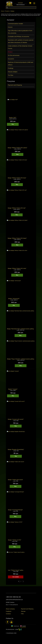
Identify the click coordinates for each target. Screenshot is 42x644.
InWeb (17, 629)
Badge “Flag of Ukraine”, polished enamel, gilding (21, 359)
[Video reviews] (11, 622)
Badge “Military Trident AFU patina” (17, 148)
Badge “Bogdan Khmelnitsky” (16, 450)
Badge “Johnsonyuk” (14, 299)
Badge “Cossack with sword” (16, 419)
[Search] (7, 8)
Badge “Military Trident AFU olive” (17, 269)
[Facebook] (7, 622)
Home (2, 11)
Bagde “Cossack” (13, 389)
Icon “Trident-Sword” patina (16, 570)
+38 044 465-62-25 (20, 5)
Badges (13, 11)
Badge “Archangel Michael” (15, 510)
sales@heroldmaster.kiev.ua (14, 600)
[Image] (13, 108)
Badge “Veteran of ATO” (15, 540)
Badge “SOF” (13, 118)
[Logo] (9, 4)
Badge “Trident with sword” (16, 480)
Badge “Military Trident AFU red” (17, 208)
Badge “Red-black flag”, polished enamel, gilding (20, 329)
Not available (16, 577)
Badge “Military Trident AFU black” (17, 238)
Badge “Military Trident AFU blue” (17, 178)
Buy (13, 124)
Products (7, 11)
